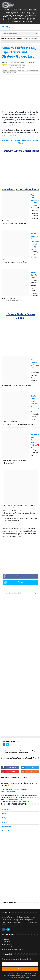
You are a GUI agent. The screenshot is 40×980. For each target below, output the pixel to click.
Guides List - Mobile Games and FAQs (29, 70)
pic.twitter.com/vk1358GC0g (12, 800)
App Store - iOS (8, 140)
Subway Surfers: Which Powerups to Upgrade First (18, 758)
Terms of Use (9, 947)
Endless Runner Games (9, 70)
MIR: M (5, 822)
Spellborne (6, 809)
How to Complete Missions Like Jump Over (35, 401)
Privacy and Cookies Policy (13, 949)
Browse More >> (8, 831)
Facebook (14, 576)
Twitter (13, 582)
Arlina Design (16, 975)
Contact (7, 939)
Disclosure (8, 944)
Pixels (4, 814)
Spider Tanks (7, 827)
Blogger (27, 977)
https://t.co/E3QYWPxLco (9, 791)
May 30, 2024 (26, 802)
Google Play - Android (23, 140)
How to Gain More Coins (35, 275)
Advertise (7, 942)
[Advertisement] (17, 95)
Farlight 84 (6, 818)
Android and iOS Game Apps (17, 66)
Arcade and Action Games (16, 68)
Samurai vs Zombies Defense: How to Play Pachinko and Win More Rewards (20, 752)
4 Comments (30, 63)
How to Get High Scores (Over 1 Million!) (35, 440)
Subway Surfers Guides (10, 73)
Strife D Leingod (10, 741)
